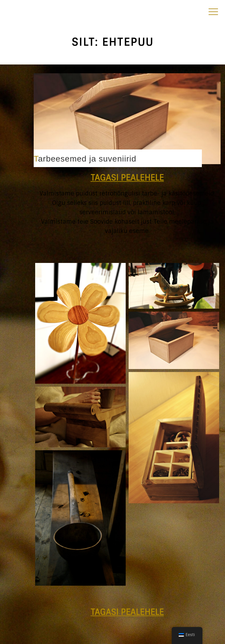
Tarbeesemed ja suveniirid (85, 159)
